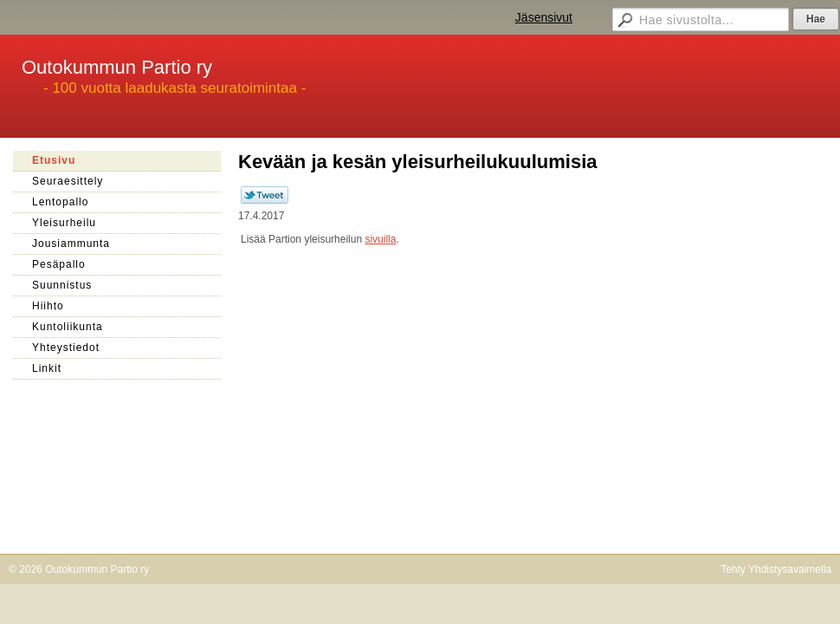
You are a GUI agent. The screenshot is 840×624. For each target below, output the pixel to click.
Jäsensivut (544, 17)
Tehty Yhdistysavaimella (776, 569)
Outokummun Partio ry (117, 67)
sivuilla (380, 239)
